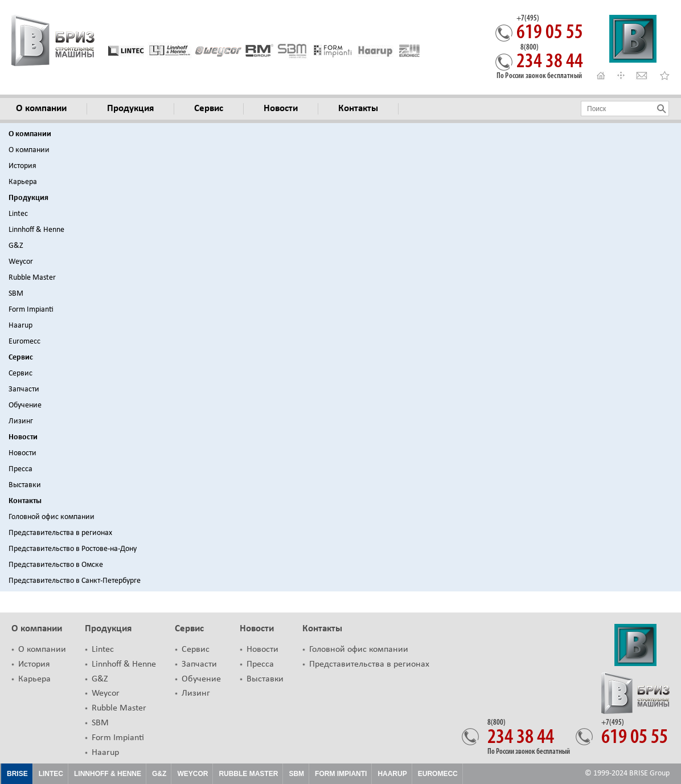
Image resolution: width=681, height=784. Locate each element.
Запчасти (24, 389)
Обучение (25, 405)
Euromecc (24, 342)
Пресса (20, 469)
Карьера (23, 182)
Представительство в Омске (56, 565)
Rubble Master (32, 278)
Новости (23, 437)
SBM (16, 294)
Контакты (25, 501)
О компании (30, 134)
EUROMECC (438, 774)
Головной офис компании (52, 517)
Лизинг (21, 421)
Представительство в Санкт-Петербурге (75, 581)
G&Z (16, 246)
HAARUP (392, 774)
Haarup (20, 326)
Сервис (21, 358)
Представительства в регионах (60, 533)
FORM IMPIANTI (341, 774)
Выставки (25, 485)
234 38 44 (550, 58)
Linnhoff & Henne (36, 230)
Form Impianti (31, 310)
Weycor (21, 262)
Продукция (28, 198)
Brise (17, 774)
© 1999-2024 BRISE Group (627, 773)
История (22, 166)
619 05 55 (550, 29)
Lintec (18, 214)
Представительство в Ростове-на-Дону (73, 549)
